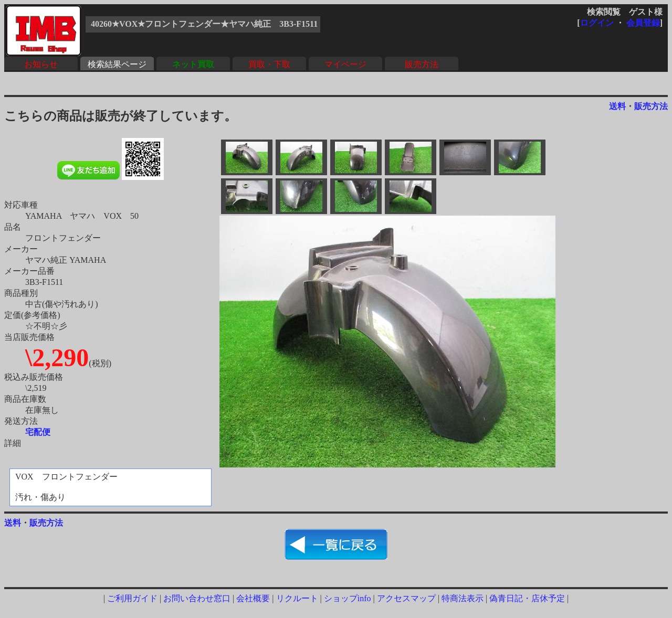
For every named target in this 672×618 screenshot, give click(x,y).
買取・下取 (269, 64)
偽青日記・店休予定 (527, 598)
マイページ (345, 64)
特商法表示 (463, 598)
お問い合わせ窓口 (197, 598)
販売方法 (422, 64)
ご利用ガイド (132, 598)
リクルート (297, 598)
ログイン (597, 23)
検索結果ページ (117, 64)
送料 (617, 106)
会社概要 (253, 598)
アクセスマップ (406, 598)
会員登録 (643, 23)
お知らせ (41, 64)
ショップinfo (348, 598)
